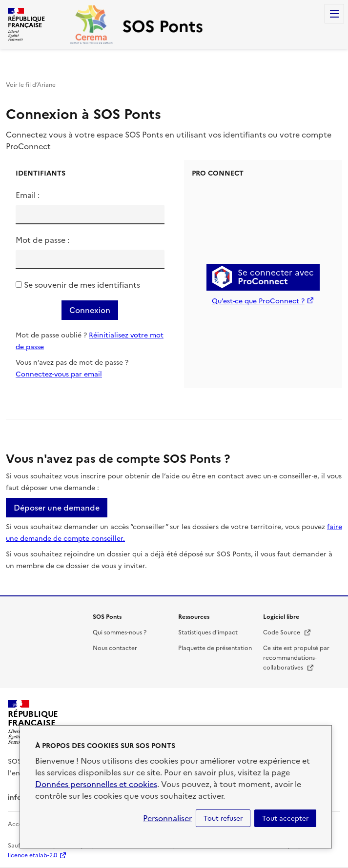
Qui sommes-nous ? (120, 632)
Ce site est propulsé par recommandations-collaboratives (296, 658)
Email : (28, 195)
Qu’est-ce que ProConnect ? (258, 301)
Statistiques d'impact (208, 632)
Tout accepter (285, 818)
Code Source (287, 632)
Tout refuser (223, 818)
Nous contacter (115, 648)
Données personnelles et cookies (96, 784)
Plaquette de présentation (215, 648)
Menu (334, 14)
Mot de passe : (42, 240)
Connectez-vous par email (59, 374)
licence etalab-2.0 (32, 855)
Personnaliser (167, 818)
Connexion (90, 310)
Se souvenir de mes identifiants (82, 285)
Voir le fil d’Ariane (31, 85)
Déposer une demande (57, 508)
